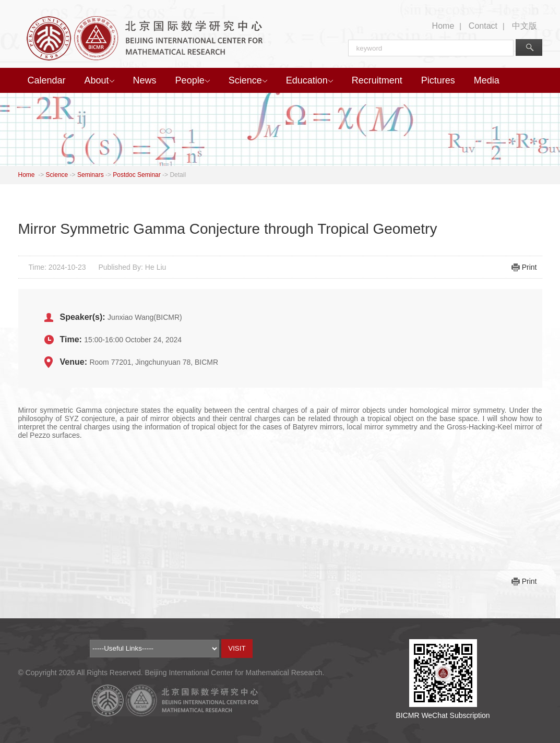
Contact (483, 26)
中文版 (525, 26)
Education (309, 80)
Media (487, 80)
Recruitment (377, 80)
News (145, 80)
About (99, 80)
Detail (178, 175)
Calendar (47, 80)
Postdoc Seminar (136, 175)
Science (248, 80)
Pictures (438, 80)
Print (529, 267)
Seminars (91, 175)
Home (443, 26)
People (193, 80)
